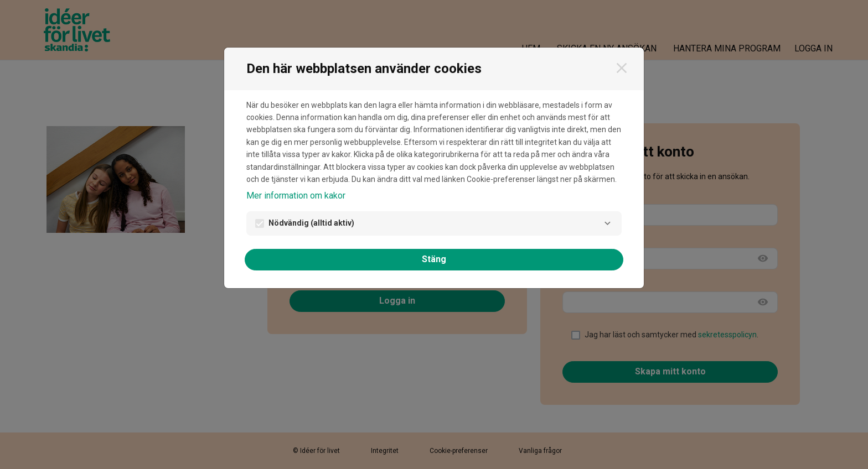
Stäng (434, 259)
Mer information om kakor (296, 196)
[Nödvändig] (607, 223)
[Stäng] (622, 68)
